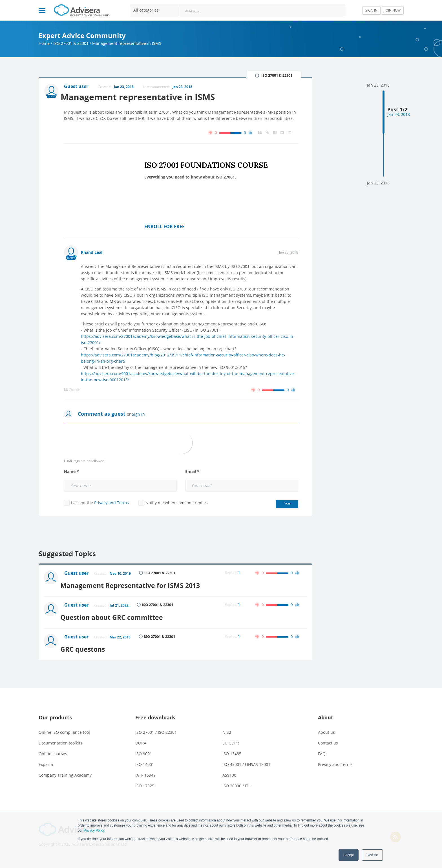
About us (326, 726)
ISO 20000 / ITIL (237, 780)
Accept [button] (349, 855)
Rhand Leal (92, 253)
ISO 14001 (145, 758)
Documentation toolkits (60, 737)
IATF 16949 (145, 769)
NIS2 (227, 726)
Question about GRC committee (118, 613)
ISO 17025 (145, 780)
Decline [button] (372, 855)
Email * (192, 472)
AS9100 (229, 769)
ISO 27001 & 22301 (71, 43)
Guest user (78, 574)
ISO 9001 (144, 748)
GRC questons (89, 643)
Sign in (138, 415)
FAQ (322, 748)
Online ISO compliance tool (64, 726)
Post (287, 504)
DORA (141, 737)
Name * (71, 472)
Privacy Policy (94, 830)
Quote (72, 390)
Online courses (53, 748)
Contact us (328, 737)
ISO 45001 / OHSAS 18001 (246, 758)
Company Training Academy (65, 769)
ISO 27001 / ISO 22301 (156, 726)
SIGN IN (371, 10)
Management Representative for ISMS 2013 (138, 584)
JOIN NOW (393, 10)
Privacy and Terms (111, 503)
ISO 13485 (232, 748)
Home (44, 43)
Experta (46, 758)
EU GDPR (231, 737)
